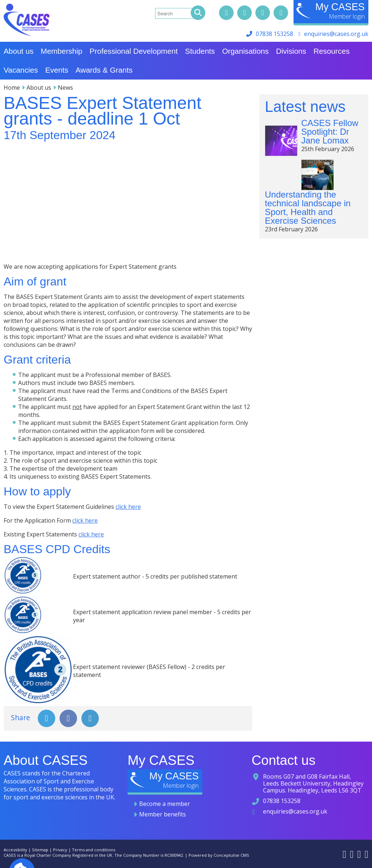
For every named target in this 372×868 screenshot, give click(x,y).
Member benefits (163, 814)
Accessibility (15, 850)
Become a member (165, 804)
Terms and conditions (94, 850)
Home (12, 88)
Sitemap (40, 850)
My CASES (340, 7)
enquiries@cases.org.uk (336, 34)
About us (39, 88)
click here (128, 507)
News (65, 88)
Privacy (60, 850)
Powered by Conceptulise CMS (219, 855)
